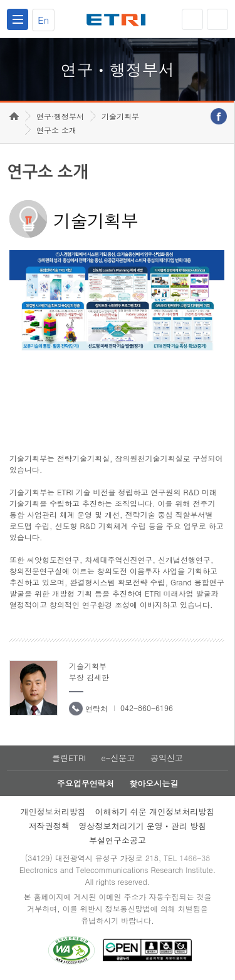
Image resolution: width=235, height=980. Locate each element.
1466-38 (195, 858)
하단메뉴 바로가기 (0, 0)
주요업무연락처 (86, 783)
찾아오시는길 (154, 783)
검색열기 (217, 19)
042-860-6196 (147, 708)
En (43, 20)
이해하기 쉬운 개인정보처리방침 (155, 811)
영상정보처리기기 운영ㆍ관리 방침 (143, 826)
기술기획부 (120, 116)
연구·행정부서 (60, 116)
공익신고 (167, 758)
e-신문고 (118, 758)
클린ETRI (69, 758)
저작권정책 (49, 826)
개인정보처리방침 (53, 811)
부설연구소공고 (118, 840)
